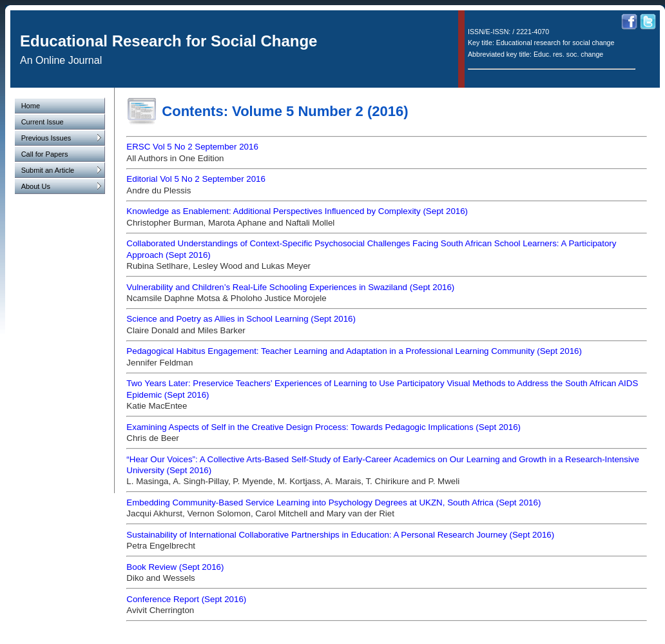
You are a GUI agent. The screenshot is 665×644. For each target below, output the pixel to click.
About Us (61, 186)
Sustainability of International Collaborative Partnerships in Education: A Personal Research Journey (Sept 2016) (340, 535)
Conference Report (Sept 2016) (186, 599)
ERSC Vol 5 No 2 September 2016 (192, 147)
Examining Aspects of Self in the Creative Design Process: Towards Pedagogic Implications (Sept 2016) (323, 427)
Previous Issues (61, 138)
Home (31, 106)
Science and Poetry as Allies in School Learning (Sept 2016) (241, 319)
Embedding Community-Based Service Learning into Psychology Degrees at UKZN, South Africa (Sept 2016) (333, 503)
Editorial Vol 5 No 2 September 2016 (196, 179)
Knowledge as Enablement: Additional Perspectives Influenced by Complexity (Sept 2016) (297, 211)
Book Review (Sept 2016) (175, 567)
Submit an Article (61, 170)
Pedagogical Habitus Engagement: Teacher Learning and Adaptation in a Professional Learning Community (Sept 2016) (354, 351)
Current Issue (43, 122)
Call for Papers (45, 154)
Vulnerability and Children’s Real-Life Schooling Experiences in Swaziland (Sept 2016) (290, 287)
